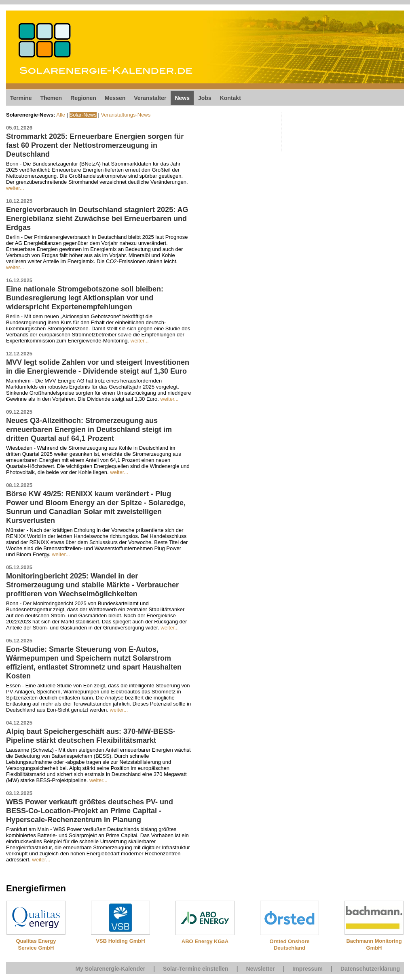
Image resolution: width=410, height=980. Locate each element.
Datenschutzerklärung (370, 969)
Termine (21, 98)
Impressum (307, 969)
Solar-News (83, 115)
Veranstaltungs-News (126, 115)
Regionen (83, 98)
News (182, 98)
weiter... (15, 188)
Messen (115, 98)
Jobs (205, 98)
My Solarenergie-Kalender (110, 969)
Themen (51, 98)
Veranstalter (150, 98)
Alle (61, 115)
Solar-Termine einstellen (196, 969)
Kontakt (230, 98)
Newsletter (261, 969)
